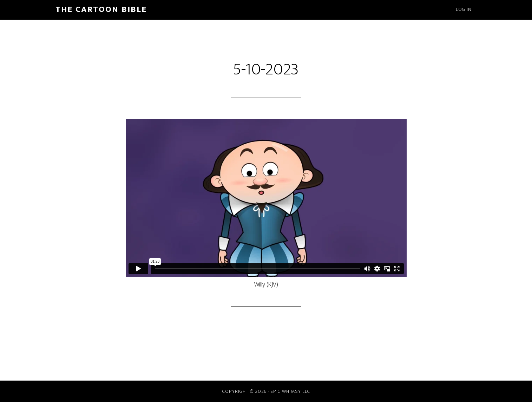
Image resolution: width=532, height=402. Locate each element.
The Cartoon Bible (101, 9)
